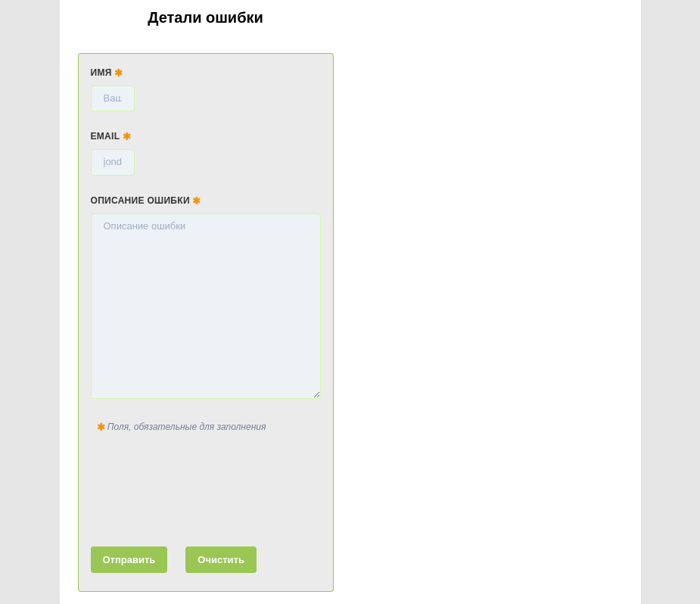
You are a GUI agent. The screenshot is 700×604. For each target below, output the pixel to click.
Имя (107, 73)
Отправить (129, 560)
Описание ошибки (146, 201)
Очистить (221, 560)
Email (111, 136)
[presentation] (206, 487)
